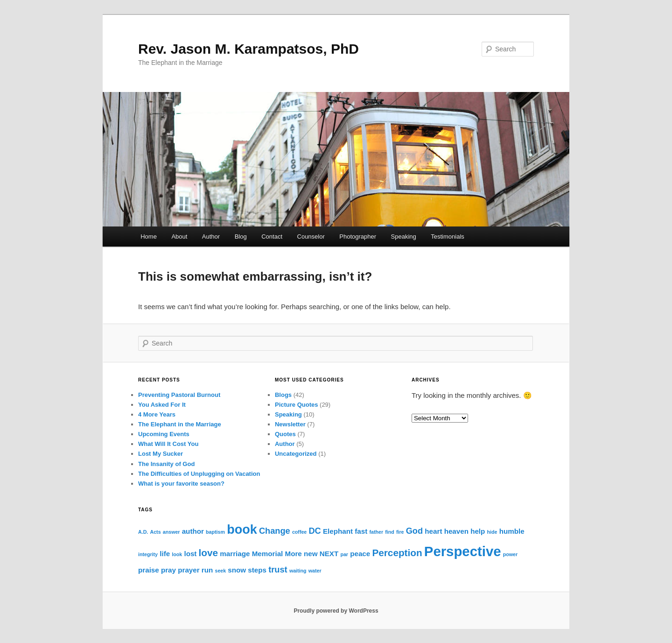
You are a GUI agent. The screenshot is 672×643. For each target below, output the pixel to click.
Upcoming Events (164, 434)
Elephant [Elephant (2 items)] (338, 531)
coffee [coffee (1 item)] (299, 532)
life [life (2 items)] (165, 554)
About (179, 237)
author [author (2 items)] (193, 531)
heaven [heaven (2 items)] (456, 531)
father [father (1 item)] (376, 532)
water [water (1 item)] (315, 571)
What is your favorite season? (181, 484)
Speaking (404, 237)
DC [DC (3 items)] (315, 531)
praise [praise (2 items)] (149, 570)
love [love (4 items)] (209, 553)
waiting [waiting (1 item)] (298, 571)
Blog (241, 237)
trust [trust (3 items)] (278, 569)
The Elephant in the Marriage (180, 424)
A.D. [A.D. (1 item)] (143, 532)
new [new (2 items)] (311, 554)
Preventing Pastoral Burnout (179, 395)
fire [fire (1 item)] (400, 532)
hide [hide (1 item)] (492, 532)
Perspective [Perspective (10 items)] (463, 551)
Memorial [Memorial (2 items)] (268, 554)
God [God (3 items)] (414, 531)
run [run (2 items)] (207, 570)
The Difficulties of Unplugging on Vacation (199, 474)
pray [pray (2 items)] (168, 570)
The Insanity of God (166, 464)
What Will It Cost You (168, 444)
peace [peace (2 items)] (360, 554)
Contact (272, 237)
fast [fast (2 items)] (361, 531)
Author (211, 237)
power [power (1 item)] (510, 554)
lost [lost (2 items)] (190, 554)
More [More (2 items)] (294, 554)
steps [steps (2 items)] (257, 570)
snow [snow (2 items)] (237, 570)
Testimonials (448, 237)
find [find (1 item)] (390, 532)
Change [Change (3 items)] (275, 531)
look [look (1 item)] (177, 554)
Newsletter (290, 424)
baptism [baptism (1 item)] (215, 532)
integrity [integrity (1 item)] (148, 554)
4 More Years (157, 414)
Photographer (358, 237)
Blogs (283, 395)
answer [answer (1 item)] (171, 532)
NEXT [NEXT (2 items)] (329, 554)
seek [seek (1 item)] (220, 571)
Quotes (285, 434)
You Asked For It (162, 405)
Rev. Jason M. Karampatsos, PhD (248, 49)
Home (149, 237)
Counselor (311, 237)
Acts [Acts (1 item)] (155, 532)
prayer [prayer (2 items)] (189, 570)
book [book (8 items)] (242, 530)
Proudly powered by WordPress (336, 611)
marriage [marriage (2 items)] (235, 554)
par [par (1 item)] (344, 554)
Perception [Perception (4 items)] (397, 553)
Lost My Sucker (161, 454)
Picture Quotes (296, 405)
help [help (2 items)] (478, 531)
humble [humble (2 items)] (512, 531)
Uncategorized (296, 454)
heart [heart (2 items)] (433, 531)
